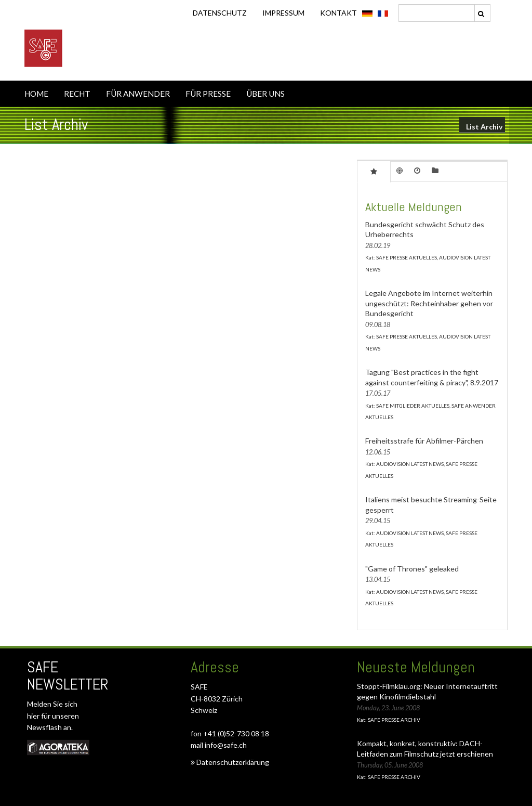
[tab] (374, 171)
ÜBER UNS (265, 94)
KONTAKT (338, 13)
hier (34, 716)
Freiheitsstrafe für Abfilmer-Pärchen (424, 441)
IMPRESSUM (283, 13)
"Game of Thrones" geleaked (412, 569)
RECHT (77, 94)
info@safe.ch (226, 745)
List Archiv (484, 127)
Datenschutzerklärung (230, 762)
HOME (36, 94)
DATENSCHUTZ (220, 13)
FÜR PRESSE (208, 94)
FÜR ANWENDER (138, 94)
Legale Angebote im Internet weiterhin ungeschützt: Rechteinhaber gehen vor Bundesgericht (429, 303)
